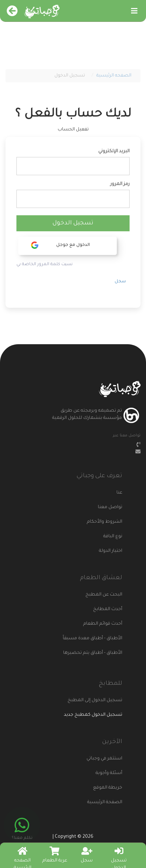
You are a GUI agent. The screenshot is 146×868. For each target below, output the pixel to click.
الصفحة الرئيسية (105, 802)
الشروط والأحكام (105, 522)
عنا (119, 493)
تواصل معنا (110, 507)
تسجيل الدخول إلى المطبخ (95, 700)
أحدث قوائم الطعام (103, 624)
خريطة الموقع (108, 788)
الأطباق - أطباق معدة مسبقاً (94, 639)
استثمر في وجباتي (104, 759)
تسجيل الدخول (73, 223)
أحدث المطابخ (108, 609)
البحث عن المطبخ (104, 595)
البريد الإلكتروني (114, 152)
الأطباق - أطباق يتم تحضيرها (94, 653)
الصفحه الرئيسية (114, 76)
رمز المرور (120, 184)
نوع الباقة (113, 537)
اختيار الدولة (111, 551)
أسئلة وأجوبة (109, 773)
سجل (120, 282)
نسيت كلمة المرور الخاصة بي (45, 265)
